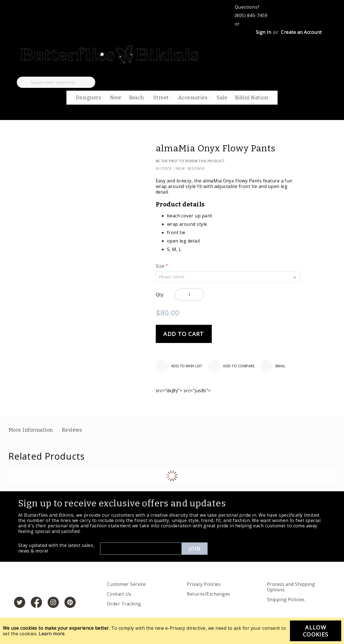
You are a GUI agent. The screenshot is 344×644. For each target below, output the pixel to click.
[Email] (273, 366)
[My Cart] (40, 71)
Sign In (263, 32)
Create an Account (301, 32)
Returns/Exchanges (208, 594)
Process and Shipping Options (291, 587)
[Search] (24, 82)
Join (195, 549)
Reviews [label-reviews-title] (72, 430)
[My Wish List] (22, 71)
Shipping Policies (286, 600)
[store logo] (110, 63)
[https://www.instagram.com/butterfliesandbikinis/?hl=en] (53, 602)
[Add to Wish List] (179, 366)
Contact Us (119, 594)
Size (161, 266)
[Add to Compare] (231, 366)
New (116, 98)
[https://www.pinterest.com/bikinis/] (70, 602)
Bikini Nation (252, 98)
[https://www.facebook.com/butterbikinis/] (36, 602)
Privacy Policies (204, 584)
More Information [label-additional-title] (31, 430)
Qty (160, 295)
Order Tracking (124, 604)
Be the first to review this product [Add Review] (190, 161)
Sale (222, 98)
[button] (228, 277)
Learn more (52, 634)
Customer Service (126, 584)
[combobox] (56, 82)
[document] (172, 631)
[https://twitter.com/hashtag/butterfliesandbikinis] (20, 602)
